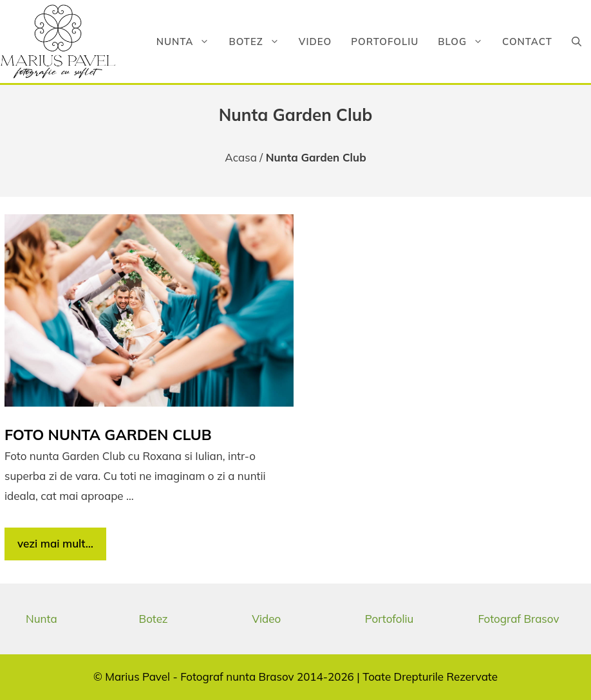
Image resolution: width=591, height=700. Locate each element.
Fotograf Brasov (518, 619)
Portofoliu (385, 41)
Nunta (188, 41)
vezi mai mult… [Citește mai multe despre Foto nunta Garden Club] (55, 543)
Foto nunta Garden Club (108, 435)
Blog (465, 41)
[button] (577, 41)
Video (315, 41)
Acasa (241, 157)
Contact (527, 41)
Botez (258, 41)
